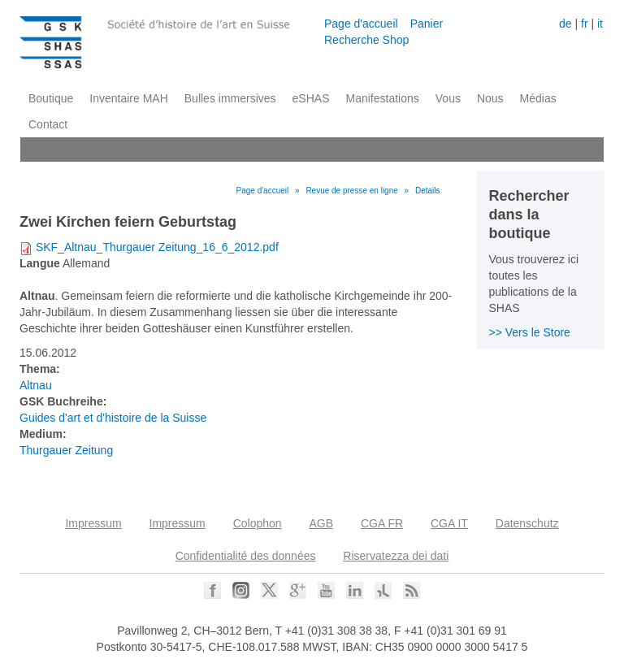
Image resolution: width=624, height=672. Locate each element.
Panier (427, 24)
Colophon (258, 523)
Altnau (36, 385)
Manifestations (383, 98)
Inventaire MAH (128, 98)
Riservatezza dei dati (396, 556)
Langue (40, 263)
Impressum (93, 523)
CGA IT (449, 523)
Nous (490, 98)
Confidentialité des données (246, 556)
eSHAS (311, 98)
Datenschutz (527, 523)
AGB (321, 523)
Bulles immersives (230, 98)
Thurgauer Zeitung (66, 450)
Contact (48, 124)
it (600, 24)
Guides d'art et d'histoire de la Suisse (113, 418)
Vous (448, 98)
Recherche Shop (366, 40)
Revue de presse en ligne (351, 191)
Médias (538, 98)
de (565, 24)
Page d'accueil (361, 24)
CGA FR (382, 523)
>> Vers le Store (530, 332)
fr (585, 24)
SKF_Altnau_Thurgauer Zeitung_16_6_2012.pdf (157, 247)
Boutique (51, 98)
